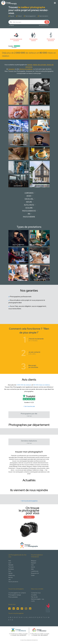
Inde (32, 565)
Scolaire (29, 208)
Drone (40, 262)
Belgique (34, 561)
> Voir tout (29, 416)
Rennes (10, 577)
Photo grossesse (13, 597)
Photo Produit (40, 131)
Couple (40, 103)
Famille (40, 117)
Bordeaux (11, 569)
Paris (10, 561)
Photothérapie (29, 217)
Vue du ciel (29, 199)
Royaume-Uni (35, 573)
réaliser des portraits (40, 65)
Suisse (33, 575)
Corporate (29, 193)
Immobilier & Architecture (40, 183)
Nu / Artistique (18, 158)
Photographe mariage (15, 595)
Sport (29, 196)
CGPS (33, 601)
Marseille (11, 565)
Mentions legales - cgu (38, 599)
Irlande (33, 567)
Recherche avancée (44, 25)
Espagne (34, 563)
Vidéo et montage (18, 262)
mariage (30, 65)
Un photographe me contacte (17, 593)
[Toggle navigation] (55, 3)
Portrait (40, 145)
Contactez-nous (36, 593)
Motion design (40, 279)
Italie (32, 569)
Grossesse (40, 90)
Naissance (18, 117)
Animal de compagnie (18, 145)
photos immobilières (26, 69)
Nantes (10, 573)
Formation (18, 279)
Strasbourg (11, 575)
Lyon (10, 563)
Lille (10, 580)
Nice (10, 571)
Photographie (18, 245)
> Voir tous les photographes (29, 501)
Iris (29, 214)
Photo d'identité (29, 211)
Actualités (34, 595)
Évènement (18, 186)
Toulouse (11, 567)
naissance (11, 69)
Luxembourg (35, 571)
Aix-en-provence (13, 582)
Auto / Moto (29, 205)
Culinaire (40, 158)
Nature (29, 202)
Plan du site (34, 597)
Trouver (29, 517)
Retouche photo (40, 245)
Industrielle (18, 131)
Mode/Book (18, 172)
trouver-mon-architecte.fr (19, 635)
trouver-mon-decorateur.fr (41, 635)
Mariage (18, 102)
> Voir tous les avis (29, 406)
